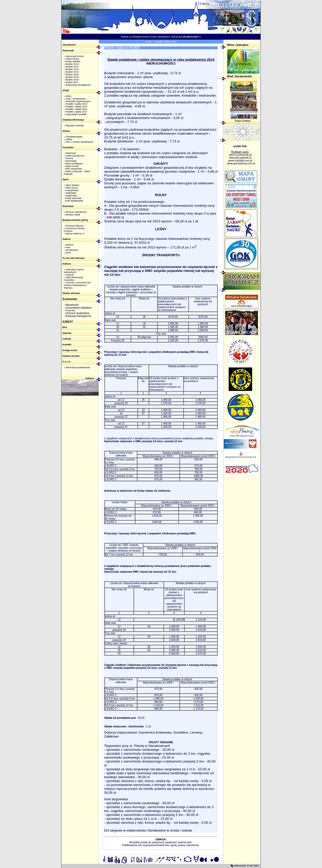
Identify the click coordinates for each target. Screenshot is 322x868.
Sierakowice (72, 250)
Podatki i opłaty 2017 (76, 112)
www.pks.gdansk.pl (240, 158)
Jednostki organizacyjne (78, 101)
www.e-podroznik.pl (240, 155)
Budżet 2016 (72, 80)
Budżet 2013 (72, 72)
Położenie (71, 153)
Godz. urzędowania (76, 99)
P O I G (66, 362)
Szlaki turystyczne (75, 156)
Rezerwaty (71, 161)
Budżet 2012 (72, 69)
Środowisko (70, 299)
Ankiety (67, 339)
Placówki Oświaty (75, 126)
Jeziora (69, 158)
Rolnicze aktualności (76, 212)
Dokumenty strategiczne (78, 85)
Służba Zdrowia (71, 293)
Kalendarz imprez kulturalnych (74, 271)
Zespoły (70, 275)
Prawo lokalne (73, 61)
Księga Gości (70, 350)
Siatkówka (71, 193)
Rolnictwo (68, 206)
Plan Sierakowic (74, 169)
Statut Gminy (72, 59)
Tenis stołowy (72, 185)
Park (68, 247)
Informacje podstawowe (78, 367)
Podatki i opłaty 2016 (76, 109)
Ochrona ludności (75, 226)
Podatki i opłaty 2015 (76, 107)
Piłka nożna (72, 188)
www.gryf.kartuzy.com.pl (241, 163)
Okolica (69, 245)
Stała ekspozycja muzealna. (74, 279)
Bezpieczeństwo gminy (75, 220)
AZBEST (68, 322)
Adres (69, 96)
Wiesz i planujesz (238, 45)
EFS (65, 327)
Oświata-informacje (73, 120)
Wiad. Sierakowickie (240, 76)
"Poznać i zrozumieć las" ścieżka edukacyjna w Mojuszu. (78, 285)
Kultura (67, 264)
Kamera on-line (71, 356)
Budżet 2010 (72, 64)
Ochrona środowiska (77, 313)
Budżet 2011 (72, 67)
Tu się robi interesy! (74, 258)
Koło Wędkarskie (74, 201)
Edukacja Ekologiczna (78, 316)
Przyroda (70, 310)
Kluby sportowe (74, 198)
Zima (68, 253)
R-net (250, 866)
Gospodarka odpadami (79, 308)
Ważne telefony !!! (75, 234)
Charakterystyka (74, 137)
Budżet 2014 (72, 74)
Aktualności (69, 45)
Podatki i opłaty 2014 (76, 104)
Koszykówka (72, 190)
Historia (67, 333)
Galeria (67, 239)
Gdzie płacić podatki (76, 114)
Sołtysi (69, 139)
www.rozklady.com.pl (240, 161)
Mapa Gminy (72, 166)
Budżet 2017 (72, 82)
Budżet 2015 (72, 77)
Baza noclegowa (74, 164)
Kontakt (67, 345)
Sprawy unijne (73, 215)
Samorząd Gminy (75, 56)
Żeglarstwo (71, 196)
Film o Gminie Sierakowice (79, 142)
